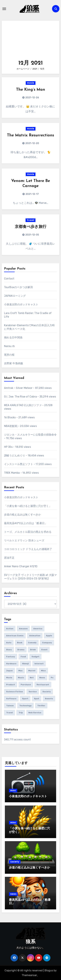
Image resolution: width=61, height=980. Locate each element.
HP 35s (8, 447)
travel (30, 220)
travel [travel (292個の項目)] (10, 713)
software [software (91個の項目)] (11, 699)
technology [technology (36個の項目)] (25, 706)
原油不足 (9, 558)
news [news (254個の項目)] (42, 678)
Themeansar (29, 975)
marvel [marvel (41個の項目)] (32, 671)
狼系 (31, 942)
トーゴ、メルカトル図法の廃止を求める (28, 532)
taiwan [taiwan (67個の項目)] (10, 706)
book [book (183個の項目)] (20, 643)
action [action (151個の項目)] (10, 629)
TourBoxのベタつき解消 (18, 287)
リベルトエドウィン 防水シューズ (24, 540)
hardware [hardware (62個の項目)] (11, 664)
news (13, 894)
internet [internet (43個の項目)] (39, 664)
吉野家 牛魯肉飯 (14, 363)
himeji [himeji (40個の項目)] (25, 664)
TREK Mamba (12, 473)
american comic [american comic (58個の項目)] (15, 636)
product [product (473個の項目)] (11, 685)
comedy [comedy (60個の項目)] (32, 643)
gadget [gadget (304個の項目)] (35, 657)
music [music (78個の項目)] (21, 678)
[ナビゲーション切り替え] (4, 9)
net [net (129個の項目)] (32, 678)
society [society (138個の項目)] (47, 692)
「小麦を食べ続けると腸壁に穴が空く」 (28, 506)
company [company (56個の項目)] (47, 643)
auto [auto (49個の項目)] (9, 643)
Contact (9, 279)
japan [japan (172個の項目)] (9, 671)
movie (31, 83)
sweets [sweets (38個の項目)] (49, 699)
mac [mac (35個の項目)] (20, 671)
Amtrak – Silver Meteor (18, 388)
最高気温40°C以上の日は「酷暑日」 (26, 523)
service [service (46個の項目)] (33, 692)
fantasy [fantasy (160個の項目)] (11, 657)
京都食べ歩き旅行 (31, 227)
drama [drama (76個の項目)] (21, 650)
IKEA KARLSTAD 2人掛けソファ (23, 405)
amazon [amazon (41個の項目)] (23, 629)
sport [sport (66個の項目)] (25, 699)
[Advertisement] (31, 42)
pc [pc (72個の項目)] (52, 678)
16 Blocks (10, 417)
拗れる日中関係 (13, 337)
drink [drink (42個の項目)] (33, 650)
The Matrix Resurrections (30, 135)
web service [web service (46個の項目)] (35, 713)
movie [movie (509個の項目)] (9, 678)
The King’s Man (31, 90)
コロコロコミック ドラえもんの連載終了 (28, 549)
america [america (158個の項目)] (38, 629)
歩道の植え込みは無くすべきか (23, 515)
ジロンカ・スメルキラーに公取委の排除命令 (30, 435)
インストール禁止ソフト (19, 464)
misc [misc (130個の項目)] (43, 671)
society (15, 862)
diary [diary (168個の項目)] (9, 650)
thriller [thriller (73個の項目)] (41, 706)
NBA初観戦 (11, 426)
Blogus (49, 970)
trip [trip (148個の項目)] (21, 713)
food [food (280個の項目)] (23, 657)
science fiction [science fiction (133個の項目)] (15, 692)
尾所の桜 (9, 355)
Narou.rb (9, 346)
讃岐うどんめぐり (15, 455)
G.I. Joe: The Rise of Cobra (20, 397)
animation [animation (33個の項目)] (35, 636)
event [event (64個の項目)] (44, 650)
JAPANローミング (15, 296)
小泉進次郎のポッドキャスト (21, 304)
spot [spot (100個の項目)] (37, 699)
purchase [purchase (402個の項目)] (26, 685)
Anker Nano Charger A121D (21, 566)
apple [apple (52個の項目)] (49, 636)
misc (13, 790)
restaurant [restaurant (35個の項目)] (43, 685)
